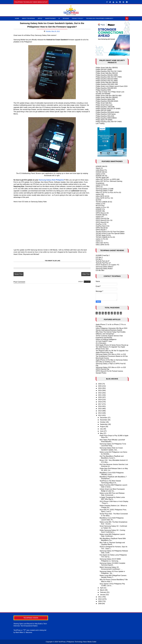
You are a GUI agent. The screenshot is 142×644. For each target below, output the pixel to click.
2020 (100, 397)
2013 (100, 413)
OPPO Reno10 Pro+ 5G (104, 220)
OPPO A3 (99, 187)
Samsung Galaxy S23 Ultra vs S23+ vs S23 (111, 367)
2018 (100, 402)
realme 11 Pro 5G (102, 239)
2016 (100, 406)
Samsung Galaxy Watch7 (104, 267)
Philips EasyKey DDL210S (105, 116)
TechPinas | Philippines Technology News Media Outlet (77, 642)
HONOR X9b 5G (101, 215)
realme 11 (99, 241)
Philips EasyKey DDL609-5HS (106, 88)
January (103, 595)
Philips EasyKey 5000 (103, 90)
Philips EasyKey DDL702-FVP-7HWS (109, 71)
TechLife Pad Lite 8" (103, 261)
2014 (100, 411)
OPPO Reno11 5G (102, 213)
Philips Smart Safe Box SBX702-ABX (109, 96)
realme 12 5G (100, 204)
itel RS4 (98, 200)
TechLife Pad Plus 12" (103, 263)
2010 (100, 599)
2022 (100, 393)
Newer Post (19, 274)
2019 (100, 400)
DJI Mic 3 (99, 259)
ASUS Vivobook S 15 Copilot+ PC (107, 265)
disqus (81, 282)
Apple (40, 18)
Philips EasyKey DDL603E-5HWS (107, 112)
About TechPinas (28, 18)
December (104, 418)
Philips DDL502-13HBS (104, 69)
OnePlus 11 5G (101, 224)
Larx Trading (100, 123)
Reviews (66, 18)
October (103, 422)
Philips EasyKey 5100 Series (106, 114)
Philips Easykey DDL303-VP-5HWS (108, 109)
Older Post (86, 274)
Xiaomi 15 (99, 168)
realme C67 (100, 217)
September (104, 424)
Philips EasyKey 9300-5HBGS (106, 118)
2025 (100, 386)
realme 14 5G (100, 174)
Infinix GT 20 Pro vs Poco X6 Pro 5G (108, 193)
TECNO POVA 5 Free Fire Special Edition (110, 233)
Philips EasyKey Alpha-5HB (105, 99)
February (103, 592)
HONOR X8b (100, 211)
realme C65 (100, 194)
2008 (100, 604)
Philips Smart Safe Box (104, 103)
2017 (100, 404)
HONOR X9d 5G (101, 166)
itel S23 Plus (100, 206)
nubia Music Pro (101, 170)
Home (17, 18)
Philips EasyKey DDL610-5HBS (107, 79)
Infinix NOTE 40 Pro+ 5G (104, 198)
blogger (87, 282)
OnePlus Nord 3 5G (103, 226)
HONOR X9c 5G (101, 176)
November (104, 420)
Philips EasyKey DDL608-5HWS (107, 101)
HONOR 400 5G (101, 172)
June (102, 431)
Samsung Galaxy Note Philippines (52, 180)
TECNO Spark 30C (102, 178)
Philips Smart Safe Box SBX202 (107, 82)
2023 (100, 391)
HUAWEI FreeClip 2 (103, 255)
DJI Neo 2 (99, 257)
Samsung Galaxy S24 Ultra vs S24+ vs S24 (111, 354)
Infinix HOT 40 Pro (102, 243)
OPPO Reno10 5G (102, 222)
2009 (100, 601)
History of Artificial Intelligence (106, 339)
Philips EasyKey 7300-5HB (105, 107)
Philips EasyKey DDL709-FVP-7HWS (109, 122)
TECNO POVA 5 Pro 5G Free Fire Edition (110, 232)
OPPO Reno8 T (101, 230)
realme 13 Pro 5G (102, 185)
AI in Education (101, 343)
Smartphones (50, 18)
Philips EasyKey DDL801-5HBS (107, 75)
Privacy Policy (78, 18)
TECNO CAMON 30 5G (104, 202)
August (103, 427)
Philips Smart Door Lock (104, 105)
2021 (100, 395)
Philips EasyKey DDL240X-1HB (107, 84)
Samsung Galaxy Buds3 (104, 269)
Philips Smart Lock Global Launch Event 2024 (112, 86)
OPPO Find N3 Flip (102, 219)
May (102, 433)
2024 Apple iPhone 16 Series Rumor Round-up (112, 345)
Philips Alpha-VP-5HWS (104, 120)
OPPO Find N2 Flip (102, 369)
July (102, 429)
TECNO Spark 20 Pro (103, 235)
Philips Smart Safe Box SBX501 (107, 68)
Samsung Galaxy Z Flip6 (104, 191)
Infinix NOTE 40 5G (102, 196)
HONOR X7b (100, 209)
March (102, 590)
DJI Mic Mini (100, 270)
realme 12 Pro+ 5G (102, 207)
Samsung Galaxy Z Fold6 (105, 189)
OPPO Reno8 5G (102, 228)
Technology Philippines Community (100, 18)
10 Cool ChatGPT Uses (104, 341)
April (102, 588)
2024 (100, 388)
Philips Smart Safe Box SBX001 (107, 97)
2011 (100, 597)
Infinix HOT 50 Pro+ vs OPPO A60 (108, 179)
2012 (100, 415)
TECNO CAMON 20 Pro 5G (105, 237)
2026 (100, 384)
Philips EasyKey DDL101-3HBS (107, 81)
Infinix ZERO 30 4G (102, 245)
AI (59, 18)
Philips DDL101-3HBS (103, 110)
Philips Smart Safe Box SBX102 (107, 73)
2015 (100, 409)
